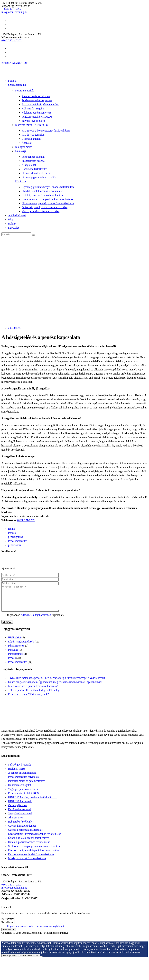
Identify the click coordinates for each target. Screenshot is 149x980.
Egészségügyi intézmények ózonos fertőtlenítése (48, 187)
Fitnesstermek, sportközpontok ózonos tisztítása (48, 203)
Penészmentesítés (24, 91)
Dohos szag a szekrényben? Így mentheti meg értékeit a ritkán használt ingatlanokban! (55, 687)
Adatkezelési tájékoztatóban (36, 620)
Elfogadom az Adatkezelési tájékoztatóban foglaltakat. (35, 931)
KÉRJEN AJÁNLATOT (14, 63)
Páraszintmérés (16, 659)
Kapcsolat (14, 228)
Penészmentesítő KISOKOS (37, 117)
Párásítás (13, 655)
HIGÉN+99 (15, 643)
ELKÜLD (7, 627)
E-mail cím (7, 927)
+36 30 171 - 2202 (11, 9)
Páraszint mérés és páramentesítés (40, 104)
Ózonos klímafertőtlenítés (36, 173)
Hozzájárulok (9, 961)
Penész (12, 533)
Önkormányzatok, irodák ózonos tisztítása (45, 207)
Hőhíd (12, 529)
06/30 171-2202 (26, 520)
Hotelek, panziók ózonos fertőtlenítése (43, 195)
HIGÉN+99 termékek (33, 135)
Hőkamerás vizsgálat (33, 109)
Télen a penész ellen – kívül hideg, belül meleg (34, 695)
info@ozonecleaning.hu (14, 12)
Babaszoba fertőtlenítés (34, 169)
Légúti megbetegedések (21, 647)
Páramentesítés (16, 651)
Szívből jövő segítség (33, 121)
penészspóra (15, 545)
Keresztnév (7, 924)
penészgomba (16, 537)
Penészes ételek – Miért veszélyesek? (28, 699)
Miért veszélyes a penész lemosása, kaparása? (33, 691)
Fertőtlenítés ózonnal (33, 157)
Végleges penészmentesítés (37, 113)
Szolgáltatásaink (17, 85)
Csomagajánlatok (31, 139)
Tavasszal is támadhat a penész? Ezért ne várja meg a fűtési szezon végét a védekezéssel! (57, 683)
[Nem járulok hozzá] (41, 961)
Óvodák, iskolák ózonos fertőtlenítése (42, 191)
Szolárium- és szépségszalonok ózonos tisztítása (48, 199)
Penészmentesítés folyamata (37, 100)
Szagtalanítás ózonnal (34, 161)
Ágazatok (27, 143)
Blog (11, 220)
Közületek (21, 181)
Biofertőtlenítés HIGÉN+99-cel (32, 125)
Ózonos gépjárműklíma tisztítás (39, 177)
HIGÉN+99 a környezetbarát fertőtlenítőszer (46, 131)
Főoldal (12, 81)
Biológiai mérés (24, 147)
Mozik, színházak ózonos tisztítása (41, 211)
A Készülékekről (17, 215)
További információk (29, 961)
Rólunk (12, 224)
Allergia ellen (29, 165)
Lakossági (20, 151)
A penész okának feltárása (36, 96)
